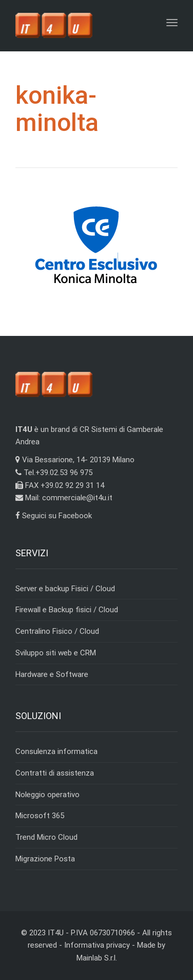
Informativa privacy (97, 945)
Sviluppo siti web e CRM (56, 653)
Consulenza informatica (56, 751)
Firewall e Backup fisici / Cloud (67, 610)
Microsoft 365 (40, 816)
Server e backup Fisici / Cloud (65, 589)
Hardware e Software (52, 674)
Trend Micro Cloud (46, 837)
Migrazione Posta (45, 859)
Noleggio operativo (47, 795)
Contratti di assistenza (55, 773)
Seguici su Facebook (54, 516)
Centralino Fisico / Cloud (57, 631)
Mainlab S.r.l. (97, 958)
